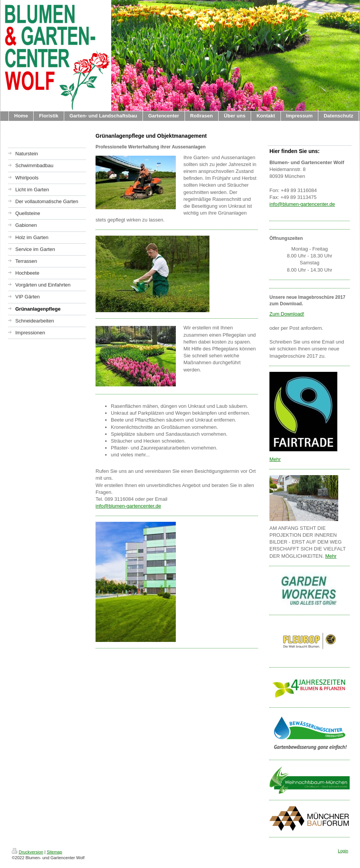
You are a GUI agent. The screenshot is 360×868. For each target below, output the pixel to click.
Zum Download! (287, 314)
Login (343, 851)
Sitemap (54, 852)
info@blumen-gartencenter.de (128, 506)
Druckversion (28, 852)
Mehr (275, 459)
